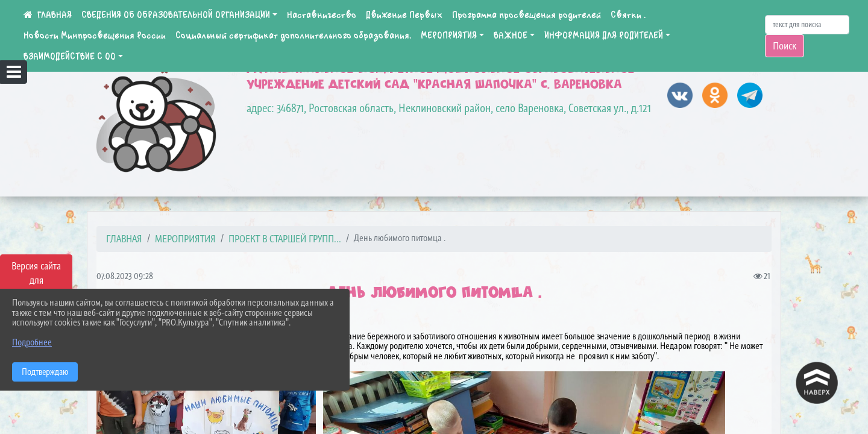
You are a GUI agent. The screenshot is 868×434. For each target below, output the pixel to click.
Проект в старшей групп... (285, 239)
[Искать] (807, 25)
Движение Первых (404, 15)
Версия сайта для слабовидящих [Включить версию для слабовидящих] (36, 280)
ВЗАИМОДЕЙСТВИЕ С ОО (70, 57)
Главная (124, 239)
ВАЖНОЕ (511, 36)
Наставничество (322, 15)
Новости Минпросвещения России (95, 36)
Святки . (628, 15)
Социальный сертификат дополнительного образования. (293, 36)
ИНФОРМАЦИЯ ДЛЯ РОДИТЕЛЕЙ (604, 36)
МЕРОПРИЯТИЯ (449, 36)
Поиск (785, 46)
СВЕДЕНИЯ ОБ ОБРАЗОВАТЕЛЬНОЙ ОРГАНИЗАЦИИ (176, 15)
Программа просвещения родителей (527, 15)
